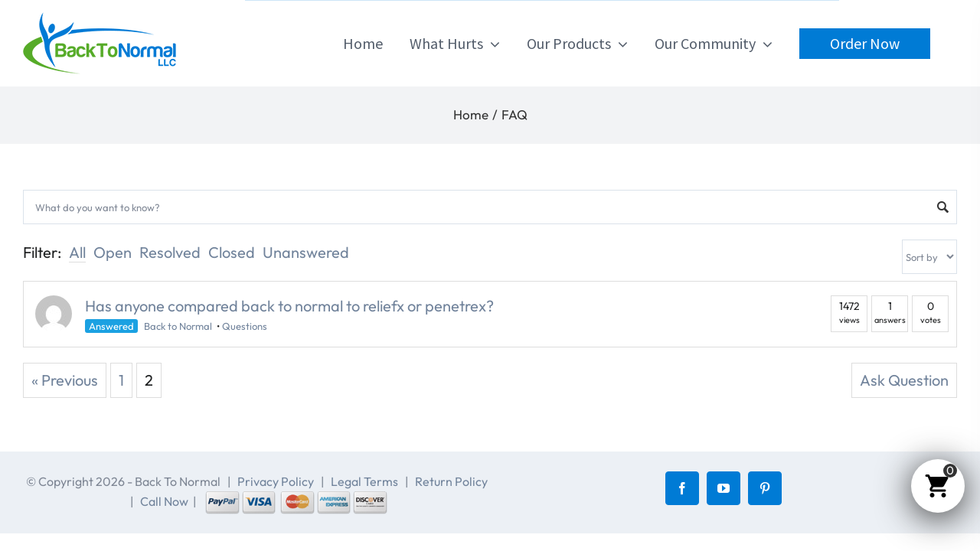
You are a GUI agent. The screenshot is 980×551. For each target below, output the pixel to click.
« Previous (65, 380)
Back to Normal (178, 326)
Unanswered (306, 252)
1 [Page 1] (121, 380)
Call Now (164, 501)
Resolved (170, 252)
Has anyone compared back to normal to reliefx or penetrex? (289, 306)
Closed (232, 252)
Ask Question (904, 380)
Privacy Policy (276, 481)
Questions (245, 326)
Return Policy (451, 481)
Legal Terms (364, 481)
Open (113, 252)
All (77, 252)
